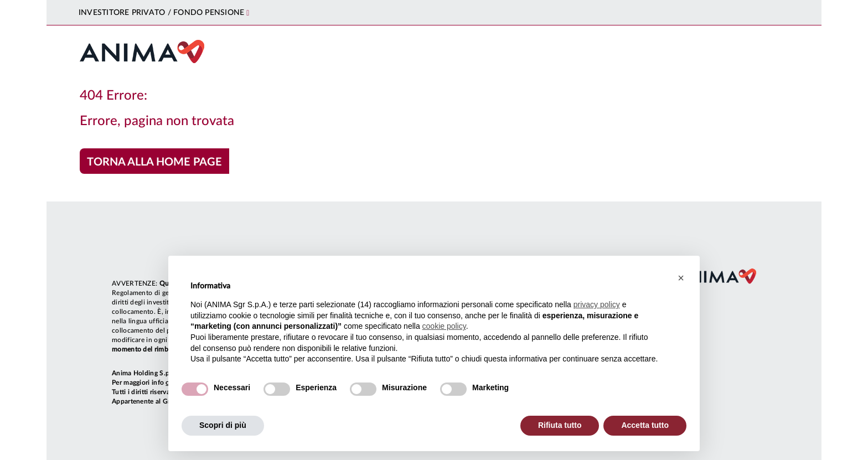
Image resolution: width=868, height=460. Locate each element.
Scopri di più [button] (223, 425)
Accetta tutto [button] (645, 425)
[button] (681, 278)
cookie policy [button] (444, 326)
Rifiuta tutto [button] (560, 425)
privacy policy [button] (597, 304)
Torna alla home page (154, 162)
